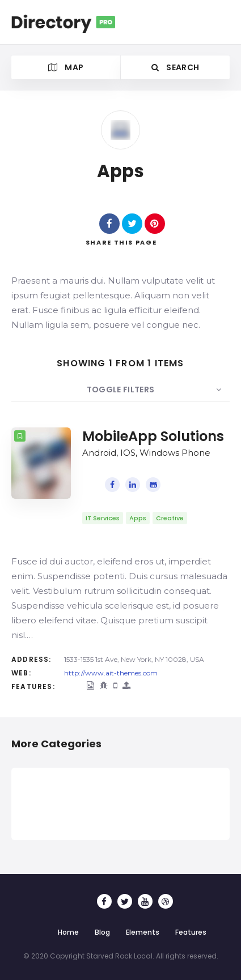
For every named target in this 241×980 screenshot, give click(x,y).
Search (176, 67)
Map (66, 67)
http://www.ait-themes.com (111, 673)
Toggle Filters (121, 390)
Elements (143, 932)
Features (191, 932)
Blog (102, 932)
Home (68, 932)
